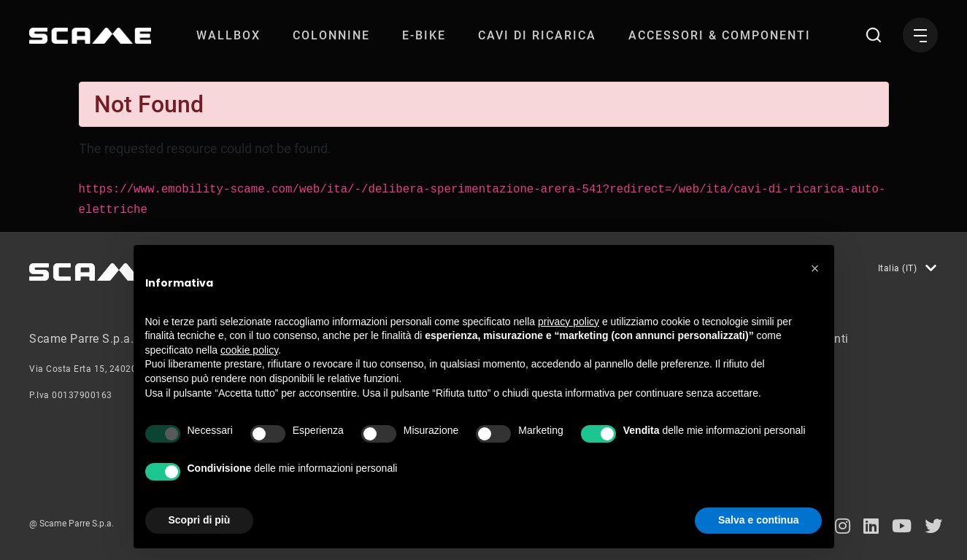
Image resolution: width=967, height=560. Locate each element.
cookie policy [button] (249, 350)
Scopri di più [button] (200, 520)
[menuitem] (228, 35)
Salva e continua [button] (758, 520)
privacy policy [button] (569, 322)
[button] (815, 268)
